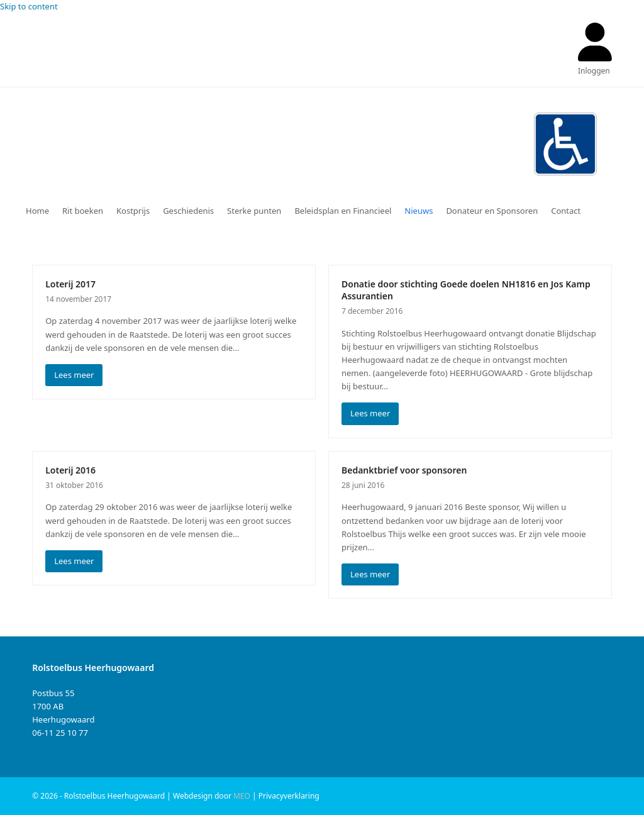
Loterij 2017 (70, 284)
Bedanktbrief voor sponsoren (404, 470)
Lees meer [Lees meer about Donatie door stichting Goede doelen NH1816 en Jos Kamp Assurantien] (370, 413)
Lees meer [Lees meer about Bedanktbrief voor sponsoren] (370, 574)
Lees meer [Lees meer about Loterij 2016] (74, 561)
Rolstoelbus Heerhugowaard (222, 141)
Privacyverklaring (289, 796)
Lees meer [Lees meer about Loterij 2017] (74, 375)
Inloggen (594, 71)
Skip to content (29, 6)
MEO (242, 796)
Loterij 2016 (70, 470)
